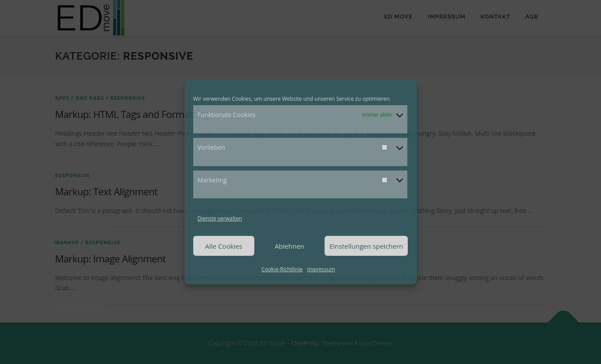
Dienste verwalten (220, 218)
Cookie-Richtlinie (282, 269)
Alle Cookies (224, 246)
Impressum (321, 269)
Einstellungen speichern (366, 246)
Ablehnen (289, 246)
